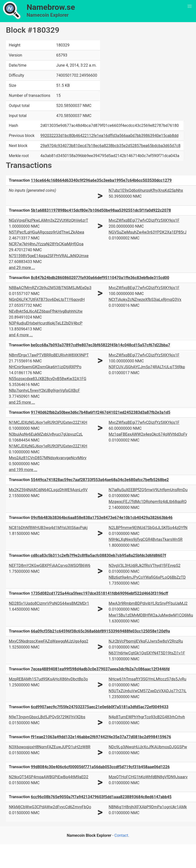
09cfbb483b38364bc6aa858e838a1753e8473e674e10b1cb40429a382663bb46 (102, 518)
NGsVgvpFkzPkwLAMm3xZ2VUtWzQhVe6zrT (49, 220)
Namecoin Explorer (48, 15)
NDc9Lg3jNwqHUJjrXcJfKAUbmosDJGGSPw (148, 747)
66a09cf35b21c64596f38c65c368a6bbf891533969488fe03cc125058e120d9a (100, 631)
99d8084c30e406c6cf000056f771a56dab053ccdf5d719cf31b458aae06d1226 (100, 767)
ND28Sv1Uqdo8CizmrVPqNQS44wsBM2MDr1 (49, 603)
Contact (121, 835)
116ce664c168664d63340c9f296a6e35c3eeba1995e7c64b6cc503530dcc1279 (101, 180)
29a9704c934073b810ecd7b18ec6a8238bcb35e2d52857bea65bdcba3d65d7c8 (110, 146)
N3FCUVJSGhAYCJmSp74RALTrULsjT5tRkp (147, 367)
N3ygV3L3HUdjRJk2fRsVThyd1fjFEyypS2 (145, 566)
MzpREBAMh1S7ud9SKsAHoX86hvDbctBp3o (48, 679)
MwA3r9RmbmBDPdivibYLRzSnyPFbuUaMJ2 (148, 603)
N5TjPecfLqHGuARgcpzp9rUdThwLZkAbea (47, 232)
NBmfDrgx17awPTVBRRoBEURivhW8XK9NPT (49, 355)
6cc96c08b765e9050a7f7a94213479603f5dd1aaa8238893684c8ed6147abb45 (101, 797)
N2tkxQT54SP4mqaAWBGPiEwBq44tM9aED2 (49, 777)
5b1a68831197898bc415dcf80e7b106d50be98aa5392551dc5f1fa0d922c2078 (101, 210)
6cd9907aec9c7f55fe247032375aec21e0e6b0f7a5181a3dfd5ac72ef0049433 (100, 707)
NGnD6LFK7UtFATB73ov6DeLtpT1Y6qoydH (47, 300)
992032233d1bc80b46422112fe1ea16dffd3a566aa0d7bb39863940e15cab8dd (109, 136)
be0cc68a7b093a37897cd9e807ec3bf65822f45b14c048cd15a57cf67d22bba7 (100, 345)
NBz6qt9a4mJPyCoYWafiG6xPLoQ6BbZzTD (147, 577)
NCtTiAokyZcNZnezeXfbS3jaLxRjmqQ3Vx (145, 300)
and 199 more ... (23, 470)
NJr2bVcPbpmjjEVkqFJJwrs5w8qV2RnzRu (146, 641)
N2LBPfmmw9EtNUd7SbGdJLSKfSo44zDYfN (148, 528)
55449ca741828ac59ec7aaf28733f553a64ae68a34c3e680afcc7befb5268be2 (100, 480)
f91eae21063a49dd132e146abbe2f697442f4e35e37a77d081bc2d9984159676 (101, 737)
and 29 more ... (22, 268)
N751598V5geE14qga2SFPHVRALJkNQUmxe (49, 256)
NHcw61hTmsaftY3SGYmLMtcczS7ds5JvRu (147, 679)
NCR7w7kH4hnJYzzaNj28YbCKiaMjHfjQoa (46, 244)
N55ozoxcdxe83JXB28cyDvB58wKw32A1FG (48, 379)
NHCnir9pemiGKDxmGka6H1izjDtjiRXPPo (45, 367)
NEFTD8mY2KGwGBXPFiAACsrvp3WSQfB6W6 (50, 566)
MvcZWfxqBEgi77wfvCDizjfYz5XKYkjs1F (144, 220)
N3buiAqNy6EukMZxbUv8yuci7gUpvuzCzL (46, 434)
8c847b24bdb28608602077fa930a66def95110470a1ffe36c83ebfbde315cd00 (100, 278)
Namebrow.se (51, 7)
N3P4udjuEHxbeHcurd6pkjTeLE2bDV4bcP (46, 323)
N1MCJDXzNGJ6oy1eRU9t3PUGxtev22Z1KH (48, 422)
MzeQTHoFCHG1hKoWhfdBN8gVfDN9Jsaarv (148, 777)
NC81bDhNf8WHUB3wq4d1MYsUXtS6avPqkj (48, 528)
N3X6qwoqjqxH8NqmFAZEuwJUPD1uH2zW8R (50, 747)
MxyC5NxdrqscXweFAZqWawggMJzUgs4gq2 (49, 641)
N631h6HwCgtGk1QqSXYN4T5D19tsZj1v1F (147, 653)
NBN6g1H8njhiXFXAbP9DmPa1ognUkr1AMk (148, 807)
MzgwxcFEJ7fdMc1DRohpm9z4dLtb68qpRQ (147, 502)
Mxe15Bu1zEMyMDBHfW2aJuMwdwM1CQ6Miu (151, 615)
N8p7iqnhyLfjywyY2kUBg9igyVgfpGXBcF (44, 390)
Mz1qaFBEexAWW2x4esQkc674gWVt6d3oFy (148, 434)
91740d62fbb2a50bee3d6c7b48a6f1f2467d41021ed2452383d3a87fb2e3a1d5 (100, 412)
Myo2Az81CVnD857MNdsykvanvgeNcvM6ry (48, 458)
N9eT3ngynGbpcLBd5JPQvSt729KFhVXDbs (47, 717)
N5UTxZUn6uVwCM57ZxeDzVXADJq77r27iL (147, 691)
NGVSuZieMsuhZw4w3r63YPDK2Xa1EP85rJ (147, 232)
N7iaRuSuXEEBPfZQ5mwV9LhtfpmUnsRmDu (148, 490)
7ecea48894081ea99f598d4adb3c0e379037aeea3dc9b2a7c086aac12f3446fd (100, 669)
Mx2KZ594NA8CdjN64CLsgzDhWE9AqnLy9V (48, 490)
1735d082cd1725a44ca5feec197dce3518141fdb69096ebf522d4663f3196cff (99, 593)
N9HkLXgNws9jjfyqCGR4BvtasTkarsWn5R (146, 539)
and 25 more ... (22, 402)
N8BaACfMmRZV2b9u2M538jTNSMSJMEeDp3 (50, 288)
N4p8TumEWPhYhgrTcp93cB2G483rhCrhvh (147, 717)
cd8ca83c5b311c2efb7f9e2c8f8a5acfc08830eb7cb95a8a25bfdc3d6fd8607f (98, 555)
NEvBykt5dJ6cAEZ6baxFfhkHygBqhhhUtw (46, 311)
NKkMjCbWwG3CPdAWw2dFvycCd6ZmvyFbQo (50, 807)
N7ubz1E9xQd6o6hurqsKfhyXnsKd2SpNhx (146, 190)
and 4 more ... (21, 335)
